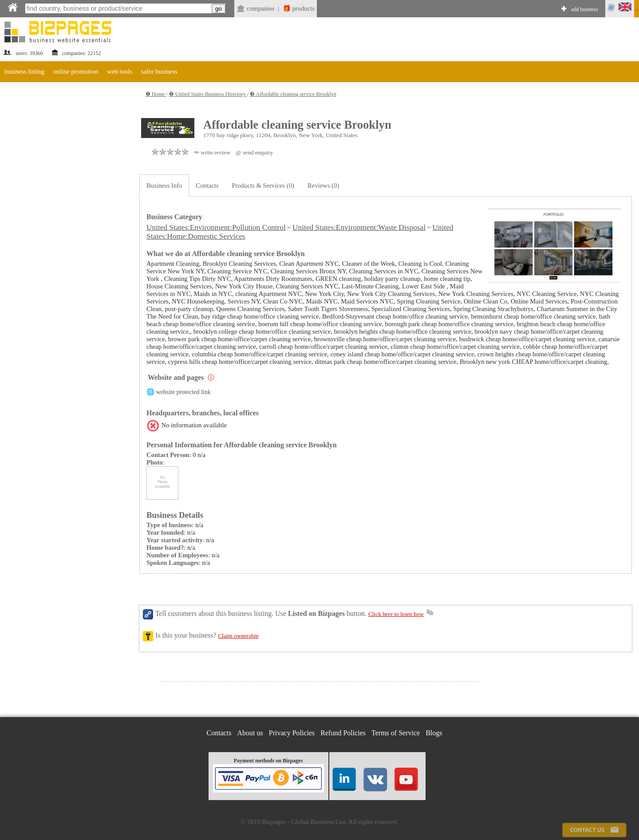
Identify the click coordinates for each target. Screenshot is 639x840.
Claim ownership (238, 636)
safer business (159, 71)
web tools (120, 71)
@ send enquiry (254, 152)
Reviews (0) (323, 185)
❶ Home (156, 94)
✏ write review (212, 152)
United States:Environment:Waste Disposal (359, 227)
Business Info (164, 185)
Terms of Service (396, 733)
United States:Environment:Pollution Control (216, 227)
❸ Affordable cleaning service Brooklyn (293, 94)
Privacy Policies (292, 733)
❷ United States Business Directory (208, 94)
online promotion (76, 71)
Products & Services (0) (263, 185)
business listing (24, 71)
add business (585, 9)
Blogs (434, 733)
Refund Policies (343, 733)
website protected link (183, 392)
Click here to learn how (396, 614)
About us (250, 733)
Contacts (207, 185)
